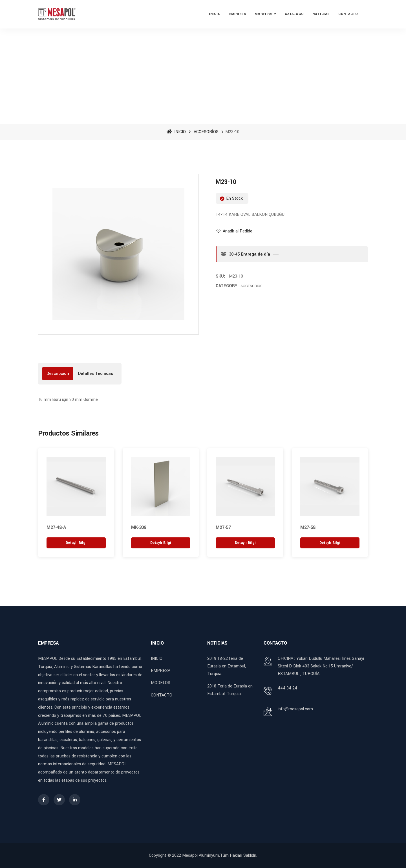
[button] (234, 231)
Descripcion (58, 374)
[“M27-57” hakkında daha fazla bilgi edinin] (245, 543)
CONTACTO (348, 14)
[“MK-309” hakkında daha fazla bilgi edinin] (161, 543)
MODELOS (263, 14)
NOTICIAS (321, 14)
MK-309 (139, 527)
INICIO (215, 14)
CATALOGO (294, 14)
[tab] (58, 374)
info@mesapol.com (295, 709)
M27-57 (223, 527)
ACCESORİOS (206, 132)
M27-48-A (56, 527)
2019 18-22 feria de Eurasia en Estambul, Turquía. (227, 666)
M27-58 (308, 527)
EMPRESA (238, 14)
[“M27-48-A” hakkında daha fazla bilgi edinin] (76, 543)
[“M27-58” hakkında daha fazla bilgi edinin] (330, 543)
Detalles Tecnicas (96, 374)
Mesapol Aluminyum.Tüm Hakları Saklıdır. (220, 855)
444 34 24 (287, 688)
